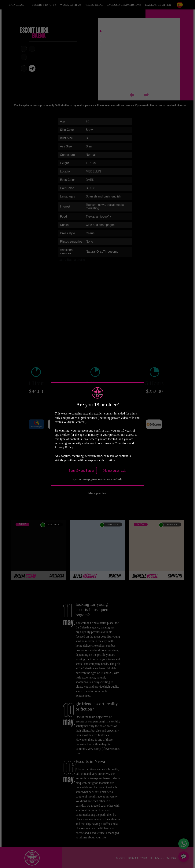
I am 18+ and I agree (82, 470)
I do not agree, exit (114, 470)
